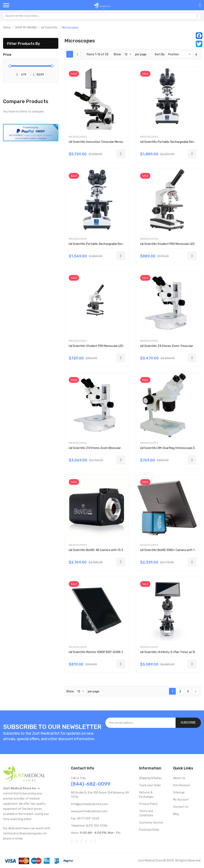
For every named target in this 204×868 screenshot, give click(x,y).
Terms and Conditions (146, 813)
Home (7, 28)
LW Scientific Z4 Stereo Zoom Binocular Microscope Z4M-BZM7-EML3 (114, 448)
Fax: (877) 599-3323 (85, 819)
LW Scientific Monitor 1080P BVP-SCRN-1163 (98, 652)
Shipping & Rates (150, 778)
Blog (176, 814)
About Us (179, 778)
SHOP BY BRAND (26, 28)
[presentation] (153, 739)
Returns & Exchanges (146, 795)
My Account (181, 800)
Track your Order (150, 785)
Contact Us (181, 807)
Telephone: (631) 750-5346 (89, 826)
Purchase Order (149, 830)
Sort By (160, 54)
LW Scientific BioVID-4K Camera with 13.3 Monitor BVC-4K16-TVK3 (112, 550)
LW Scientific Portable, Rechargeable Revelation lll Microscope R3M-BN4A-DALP (121, 244)
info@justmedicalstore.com (90, 804)
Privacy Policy (148, 804)
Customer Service (151, 823)
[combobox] (102, 16)
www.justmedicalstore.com (89, 811)
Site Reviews (182, 785)
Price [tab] (7, 55)
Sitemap (179, 792)
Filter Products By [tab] (24, 44)
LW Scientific (49, 28)
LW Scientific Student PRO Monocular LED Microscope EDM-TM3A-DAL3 (115, 346)
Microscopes (78, 137)
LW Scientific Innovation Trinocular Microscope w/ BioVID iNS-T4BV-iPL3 (116, 142)
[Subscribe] (188, 723)
